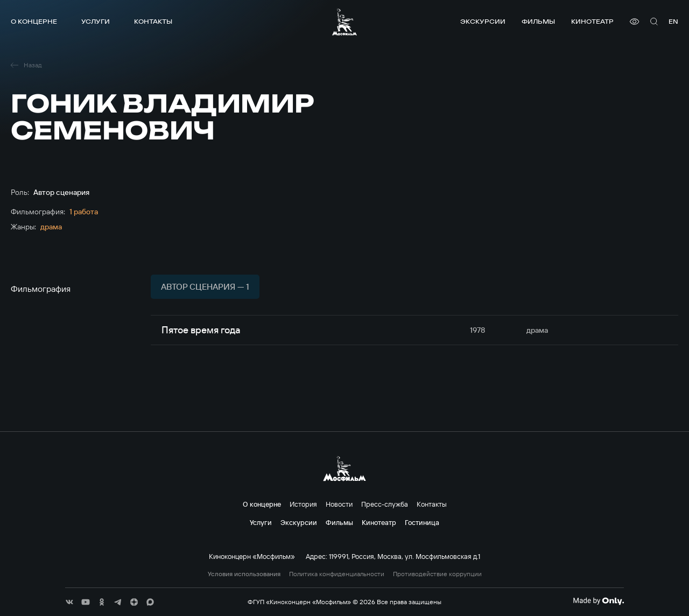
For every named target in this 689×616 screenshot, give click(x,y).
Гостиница (422, 522)
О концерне (34, 21)
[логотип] (344, 22)
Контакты (153, 21)
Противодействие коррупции (437, 574)
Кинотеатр (592, 21)
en (673, 21)
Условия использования (244, 574)
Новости (339, 504)
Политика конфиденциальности (337, 574)
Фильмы (538, 21)
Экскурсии (483, 21)
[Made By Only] (598, 601)
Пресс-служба (385, 504)
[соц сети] (69, 602)
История (303, 504)
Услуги (96, 21)
